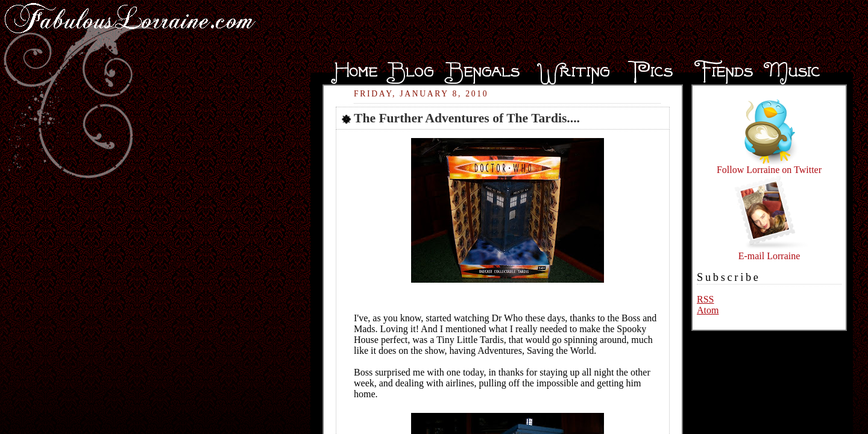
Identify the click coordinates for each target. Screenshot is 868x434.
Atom (708, 310)
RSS (705, 299)
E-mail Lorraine (769, 252)
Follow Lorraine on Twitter (769, 165)
